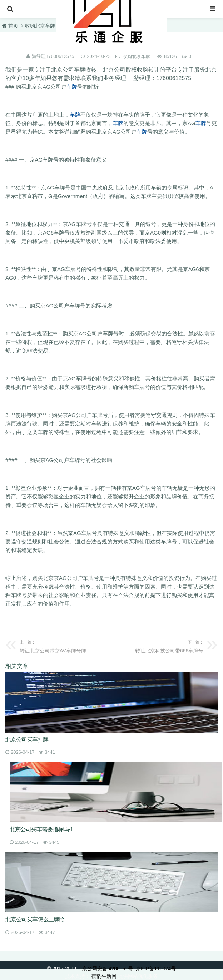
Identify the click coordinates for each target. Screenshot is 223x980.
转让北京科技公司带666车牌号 (160, 646)
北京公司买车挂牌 (27, 740)
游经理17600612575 (53, 56)
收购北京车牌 (40, 26)
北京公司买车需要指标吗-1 (41, 829)
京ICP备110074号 (156, 969)
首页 (13, 26)
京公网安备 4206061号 (108, 969)
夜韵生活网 (104, 976)
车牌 (72, 87)
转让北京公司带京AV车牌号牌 (63, 646)
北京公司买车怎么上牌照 (35, 919)
